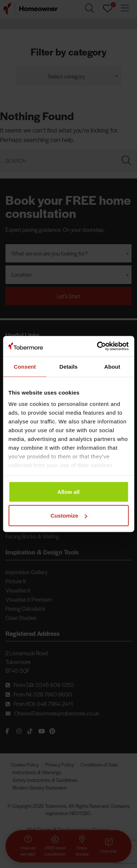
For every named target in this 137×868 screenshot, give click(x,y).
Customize (69, 516)
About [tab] (112, 366)
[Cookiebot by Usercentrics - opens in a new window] (98, 346)
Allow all (68, 491)
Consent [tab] (25, 366)
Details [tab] (69, 366)
